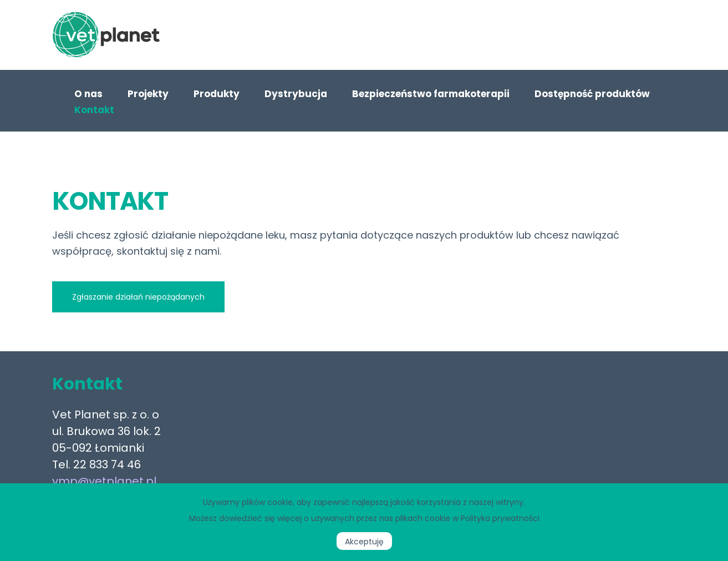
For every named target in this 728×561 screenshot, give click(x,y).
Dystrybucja (296, 94)
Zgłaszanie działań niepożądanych (138, 297)
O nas (88, 94)
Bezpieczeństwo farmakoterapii (431, 94)
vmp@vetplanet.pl (104, 481)
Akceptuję (364, 542)
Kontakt (94, 110)
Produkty (217, 94)
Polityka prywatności (500, 518)
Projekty (148, 94)
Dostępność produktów (592, 94)
